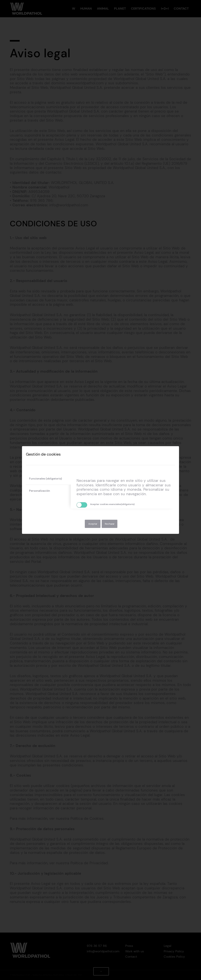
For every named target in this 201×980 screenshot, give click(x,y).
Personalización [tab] (40, 491)
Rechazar (110, 524)
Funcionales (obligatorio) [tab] (46, 479)
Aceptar (93, 524)
